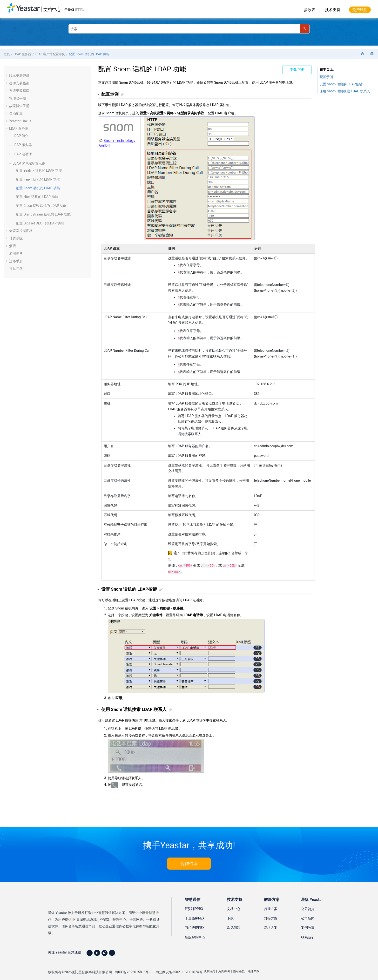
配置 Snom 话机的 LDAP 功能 (89, 54)
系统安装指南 (19, 91)
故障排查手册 (19, 106)
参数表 (310, 10)
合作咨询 (189, 858)
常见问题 (16, 269)
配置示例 (326, 77)
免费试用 (360, 10)
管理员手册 (18, 98)
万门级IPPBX (195, 922)
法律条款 (254, 966)
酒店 (13, 246)
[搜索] (305, 29)
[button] (7, 76)
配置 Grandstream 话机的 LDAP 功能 (43, 214)
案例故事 (308, 922)
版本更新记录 (19, 76)
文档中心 (52, 10)
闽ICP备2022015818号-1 (133, 966)
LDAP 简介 (20, 136)
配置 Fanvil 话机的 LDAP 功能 (38, 179)
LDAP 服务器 (22, 54)
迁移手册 (16, 261)
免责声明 (224, 966)
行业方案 (271, 903)
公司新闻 (308, 912)
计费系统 (16, 238)
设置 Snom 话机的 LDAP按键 (341, 84)
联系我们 (308, 932)
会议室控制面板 (21, 231)
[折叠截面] (363, 54)
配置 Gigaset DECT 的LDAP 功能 (40, 223)
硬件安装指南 (19, 83)
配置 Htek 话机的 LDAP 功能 (37, 197)
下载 (230, 912)
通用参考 (16, 253)
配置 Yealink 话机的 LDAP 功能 (39, 170)
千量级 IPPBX (74, 10)
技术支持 (333, 10)
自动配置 (16, 113)
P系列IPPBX (194, 903)
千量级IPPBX (195, 912)
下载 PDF (297, 70)
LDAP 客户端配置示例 (50, 54)
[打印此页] (372, 54)
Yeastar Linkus (20, 121)
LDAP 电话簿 (22, 154)
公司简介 (308, 903)
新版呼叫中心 (195, 932)
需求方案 (271, 922)
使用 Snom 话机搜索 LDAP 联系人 (345, 91)
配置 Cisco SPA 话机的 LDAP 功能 (41, 206)
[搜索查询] (189, 29)
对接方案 (271, 912)
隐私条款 (239, 966)
